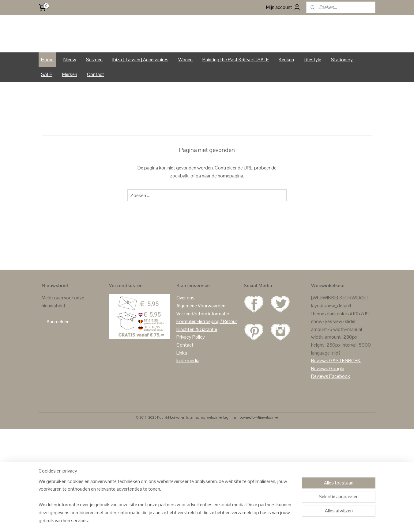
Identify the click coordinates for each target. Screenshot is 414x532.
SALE (47, 98)
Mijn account (283, 7)
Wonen (185, 83)
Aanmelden (58, 345)
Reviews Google (328, 392)
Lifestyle (312, 83)
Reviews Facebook (331, 400)
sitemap (193, 441)
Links (182, 376)
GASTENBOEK (345, 384)
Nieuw (70, 83)
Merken (70, 98)
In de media (188, 384)
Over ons (185, 322)
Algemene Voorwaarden (201, 329)
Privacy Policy (191, 361)
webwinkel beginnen (222, 441)
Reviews (320, 384)
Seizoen (94, 83)
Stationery (342, 83)
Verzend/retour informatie (203, 337)
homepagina (230, 199)
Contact (96, 98)
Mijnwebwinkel (267, 441)
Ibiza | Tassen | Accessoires (140, 83)
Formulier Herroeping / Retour (207, 345)
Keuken (286, 83)
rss (203, 441)
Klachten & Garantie (197, 353)
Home (47, 83)
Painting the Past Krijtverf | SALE (236, 83)
